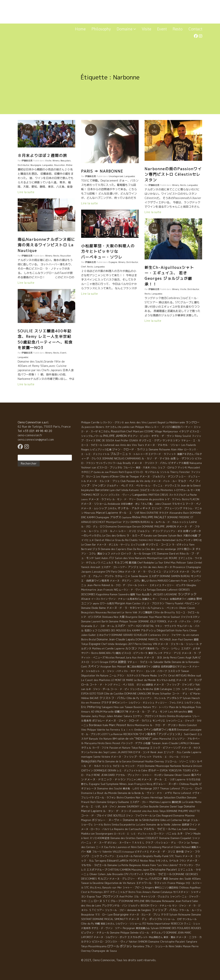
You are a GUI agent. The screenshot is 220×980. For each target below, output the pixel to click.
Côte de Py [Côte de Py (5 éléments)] (133, 698)
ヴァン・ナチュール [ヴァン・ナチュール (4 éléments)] (161, 906)
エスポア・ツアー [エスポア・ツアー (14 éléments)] (125, 626)
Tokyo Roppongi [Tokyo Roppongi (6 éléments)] (140, 748)
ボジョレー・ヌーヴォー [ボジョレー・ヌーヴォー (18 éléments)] (107, 820)
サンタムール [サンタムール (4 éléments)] (190, 919)
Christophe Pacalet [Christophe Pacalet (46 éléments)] (163, 870)
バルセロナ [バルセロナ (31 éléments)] (155, 879)
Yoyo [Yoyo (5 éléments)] (138, 594)
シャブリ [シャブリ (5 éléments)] (163, 676)
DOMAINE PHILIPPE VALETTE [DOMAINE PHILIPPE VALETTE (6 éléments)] (183, 811)
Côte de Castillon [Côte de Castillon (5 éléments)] (114, 694)
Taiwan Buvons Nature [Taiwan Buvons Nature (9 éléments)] (138, 707)
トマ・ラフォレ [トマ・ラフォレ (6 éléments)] (173, 499)
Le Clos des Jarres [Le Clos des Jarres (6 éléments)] (153, 549)
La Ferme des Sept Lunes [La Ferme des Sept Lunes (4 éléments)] (102, 752)
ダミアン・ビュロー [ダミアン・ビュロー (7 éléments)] (139, 436)
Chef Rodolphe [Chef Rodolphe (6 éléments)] (146, 563)
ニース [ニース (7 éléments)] (100, 847)
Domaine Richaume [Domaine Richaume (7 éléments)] (159, 449)
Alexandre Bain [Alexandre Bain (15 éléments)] (179, 513)
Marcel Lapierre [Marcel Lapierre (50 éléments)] (107, 513)
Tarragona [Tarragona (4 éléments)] (100, 861)
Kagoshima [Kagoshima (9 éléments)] (103, 594)
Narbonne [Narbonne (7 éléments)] (176, 766)
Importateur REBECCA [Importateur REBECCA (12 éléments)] (169, 924)
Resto (178, 29)
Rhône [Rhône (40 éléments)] (136, 517)
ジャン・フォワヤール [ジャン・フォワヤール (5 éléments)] (173, 635)
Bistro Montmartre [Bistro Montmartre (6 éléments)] (138, 725)
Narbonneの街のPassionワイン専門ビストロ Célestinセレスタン (173, 174)
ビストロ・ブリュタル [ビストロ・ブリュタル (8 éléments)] (110, 467)
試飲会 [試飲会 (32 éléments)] (122, 662)
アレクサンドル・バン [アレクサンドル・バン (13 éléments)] (115, 905)
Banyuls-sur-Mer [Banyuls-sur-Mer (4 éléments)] (112, 888)
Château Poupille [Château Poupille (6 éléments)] (189, 784)
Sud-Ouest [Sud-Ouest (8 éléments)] (190, 734)
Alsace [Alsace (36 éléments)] (86, 599)
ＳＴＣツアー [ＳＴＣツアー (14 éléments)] (97, 910)
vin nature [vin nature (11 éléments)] (192, 635)
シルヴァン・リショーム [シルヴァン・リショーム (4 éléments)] (128, 924)
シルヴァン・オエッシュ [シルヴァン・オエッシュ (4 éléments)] (141, 703)
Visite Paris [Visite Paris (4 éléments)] (182, 630)
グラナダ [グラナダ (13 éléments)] (106, 703)
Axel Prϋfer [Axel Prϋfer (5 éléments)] (126, 897)
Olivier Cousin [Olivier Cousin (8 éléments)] (187, 608)
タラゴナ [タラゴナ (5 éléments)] (164, 513)
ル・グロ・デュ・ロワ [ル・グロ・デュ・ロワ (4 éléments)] (93, 527)
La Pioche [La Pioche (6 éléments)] (192, 495)
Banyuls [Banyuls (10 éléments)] (94, 739)
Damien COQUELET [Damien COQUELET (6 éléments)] (147, 838)
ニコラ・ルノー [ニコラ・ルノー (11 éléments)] (109, 531)
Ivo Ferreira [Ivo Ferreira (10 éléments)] (113, 730)
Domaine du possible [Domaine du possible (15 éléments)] (150, 499)
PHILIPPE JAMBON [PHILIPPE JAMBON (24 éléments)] (115, 436)
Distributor (23, 165)
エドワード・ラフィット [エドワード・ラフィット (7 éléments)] (162, 454)
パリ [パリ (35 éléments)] (111, 558)
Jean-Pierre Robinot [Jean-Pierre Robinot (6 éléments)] (99, 585)
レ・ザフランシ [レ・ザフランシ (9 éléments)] (185, 458)
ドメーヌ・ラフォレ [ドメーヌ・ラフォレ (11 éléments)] (100, 499)
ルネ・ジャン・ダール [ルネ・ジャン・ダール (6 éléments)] (98, 689)
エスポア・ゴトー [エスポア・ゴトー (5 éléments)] (139, 802)
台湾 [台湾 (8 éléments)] (173, 458)
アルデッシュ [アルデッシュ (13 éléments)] (148, 630)
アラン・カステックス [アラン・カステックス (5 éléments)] (129, 676)
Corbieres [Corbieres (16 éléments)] (154, 635)
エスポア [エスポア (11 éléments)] (154, 576)
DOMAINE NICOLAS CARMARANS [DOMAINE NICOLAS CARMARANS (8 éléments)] (122, 458)
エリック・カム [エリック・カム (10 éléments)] (173, 752)
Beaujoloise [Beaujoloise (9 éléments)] (88, 915)
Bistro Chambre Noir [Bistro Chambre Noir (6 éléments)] (129, 798)
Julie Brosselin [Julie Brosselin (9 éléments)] (115, 874)
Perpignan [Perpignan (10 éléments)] (129, 928)
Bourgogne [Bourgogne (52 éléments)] (121, 914)
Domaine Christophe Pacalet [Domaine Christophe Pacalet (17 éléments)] (167, 941)
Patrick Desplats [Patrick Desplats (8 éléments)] (143, 856)
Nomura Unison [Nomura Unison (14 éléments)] (192, 766)
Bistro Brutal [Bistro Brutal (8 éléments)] (88, 639)
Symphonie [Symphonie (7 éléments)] (112, 784)
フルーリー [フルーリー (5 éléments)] (129, 468)
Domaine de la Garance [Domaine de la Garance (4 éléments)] (118, 761)
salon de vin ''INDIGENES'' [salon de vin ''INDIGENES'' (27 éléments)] (134, 739)
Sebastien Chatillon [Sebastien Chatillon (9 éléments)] (175, 797)
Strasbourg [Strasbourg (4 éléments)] (155, 847)
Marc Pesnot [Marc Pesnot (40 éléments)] (118, 725)
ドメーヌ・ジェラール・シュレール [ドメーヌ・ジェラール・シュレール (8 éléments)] (178, 644)
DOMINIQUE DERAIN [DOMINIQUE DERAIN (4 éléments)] (105, 770)
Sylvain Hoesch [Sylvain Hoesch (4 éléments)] (191, 698)
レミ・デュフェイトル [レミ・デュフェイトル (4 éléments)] (129, 770)
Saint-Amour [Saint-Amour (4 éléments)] (189, 829)
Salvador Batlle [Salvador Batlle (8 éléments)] (162, 662)
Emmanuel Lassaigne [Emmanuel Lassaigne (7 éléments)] (189, 730)
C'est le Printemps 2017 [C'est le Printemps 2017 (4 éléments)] (95, 892)
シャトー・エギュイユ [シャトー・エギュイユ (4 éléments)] (149, 585)
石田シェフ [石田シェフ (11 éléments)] (91, 630)
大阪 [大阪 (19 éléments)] (122, 617)
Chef (83, 267)
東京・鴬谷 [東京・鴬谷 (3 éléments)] (170, 937)
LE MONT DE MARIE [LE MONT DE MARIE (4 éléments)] (122, 680)
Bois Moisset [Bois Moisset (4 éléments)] (119, 667)
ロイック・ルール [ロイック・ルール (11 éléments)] (131, 554)
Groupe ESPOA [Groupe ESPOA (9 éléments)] (109, 662)
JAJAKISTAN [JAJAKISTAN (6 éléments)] (125, 752)
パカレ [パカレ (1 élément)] (154, 468)
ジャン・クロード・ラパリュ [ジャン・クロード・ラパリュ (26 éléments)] (130, 449)
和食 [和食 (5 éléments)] (89, 852)
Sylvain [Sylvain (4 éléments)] (155, 928)
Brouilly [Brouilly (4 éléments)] (127, 463)
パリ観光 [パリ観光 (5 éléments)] (116, 653)
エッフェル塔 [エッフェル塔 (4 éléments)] (138, 545)
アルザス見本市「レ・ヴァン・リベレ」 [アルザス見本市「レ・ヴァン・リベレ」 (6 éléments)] (159, 649)
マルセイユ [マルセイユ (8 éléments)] (178, 504)
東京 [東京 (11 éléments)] (166, 879)
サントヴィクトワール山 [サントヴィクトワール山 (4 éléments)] (109, 463)
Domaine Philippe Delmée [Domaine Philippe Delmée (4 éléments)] (124, 933)
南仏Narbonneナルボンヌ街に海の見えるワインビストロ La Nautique (46, 245)
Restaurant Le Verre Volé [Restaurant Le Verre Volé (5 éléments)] (122, 612)
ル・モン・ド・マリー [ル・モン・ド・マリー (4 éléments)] (124, 499)
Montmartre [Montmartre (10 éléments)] (89, 590)
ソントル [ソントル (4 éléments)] (165, 472)
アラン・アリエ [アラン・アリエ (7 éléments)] (172, 653)
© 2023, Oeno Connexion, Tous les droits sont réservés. (119, 960)
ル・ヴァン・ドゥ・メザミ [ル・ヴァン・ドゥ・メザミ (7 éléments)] (157, 793)
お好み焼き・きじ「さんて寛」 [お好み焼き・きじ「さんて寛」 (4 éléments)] (137, 504)
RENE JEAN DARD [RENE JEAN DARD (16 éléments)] (104, 775)
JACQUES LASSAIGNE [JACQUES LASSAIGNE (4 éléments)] (165, 594)
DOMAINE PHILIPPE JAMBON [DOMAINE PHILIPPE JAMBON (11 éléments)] (159, 526)
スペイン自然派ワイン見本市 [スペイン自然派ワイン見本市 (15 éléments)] (160, 730)
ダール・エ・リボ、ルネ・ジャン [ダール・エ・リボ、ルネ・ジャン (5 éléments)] (99, 807)
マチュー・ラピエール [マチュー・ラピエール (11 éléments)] (140, 662)
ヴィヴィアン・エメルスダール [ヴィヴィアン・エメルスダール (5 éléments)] (116, 856)
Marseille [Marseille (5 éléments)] (109, 712)
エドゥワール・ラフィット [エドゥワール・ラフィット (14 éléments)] (151, 883)
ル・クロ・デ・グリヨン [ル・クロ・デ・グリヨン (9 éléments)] (164, 725)
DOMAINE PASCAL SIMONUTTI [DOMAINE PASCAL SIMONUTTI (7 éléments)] (110, 919)
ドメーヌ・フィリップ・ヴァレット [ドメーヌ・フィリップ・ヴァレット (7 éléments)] (131, 757)
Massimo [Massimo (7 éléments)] (137, 870)
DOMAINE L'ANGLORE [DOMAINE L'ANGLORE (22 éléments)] (138, 693)
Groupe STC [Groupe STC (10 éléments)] (149, 554)
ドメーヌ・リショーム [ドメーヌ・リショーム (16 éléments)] (94, 504)
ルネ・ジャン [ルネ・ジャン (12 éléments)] (185, 834)
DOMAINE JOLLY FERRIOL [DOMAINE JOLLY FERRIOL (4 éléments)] (153, 621)
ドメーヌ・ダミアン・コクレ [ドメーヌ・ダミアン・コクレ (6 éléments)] (125, 581)
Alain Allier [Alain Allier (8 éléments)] (177, 449)
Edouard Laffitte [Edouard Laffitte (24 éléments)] (118, 860)
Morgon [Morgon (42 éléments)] (120, 603)
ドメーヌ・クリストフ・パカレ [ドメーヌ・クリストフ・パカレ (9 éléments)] (150, 463)
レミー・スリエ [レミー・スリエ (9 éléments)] (127, 531)
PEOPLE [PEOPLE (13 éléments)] (134, 861)
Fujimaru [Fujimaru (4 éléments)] (156, 608)
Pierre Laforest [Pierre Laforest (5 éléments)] (182, 793)
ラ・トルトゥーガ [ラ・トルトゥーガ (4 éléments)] (138, 454)
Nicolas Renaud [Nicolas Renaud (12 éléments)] (115, 657)
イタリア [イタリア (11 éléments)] (184, 431)
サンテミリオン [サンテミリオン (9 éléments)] (171, 440)
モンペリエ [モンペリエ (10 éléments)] (159, 721)
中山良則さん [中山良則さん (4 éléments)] (156, 937)
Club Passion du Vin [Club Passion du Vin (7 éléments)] (132, 481)
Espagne (113, 262)
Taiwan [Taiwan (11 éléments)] (156, 743)
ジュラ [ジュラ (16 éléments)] (96, 549)
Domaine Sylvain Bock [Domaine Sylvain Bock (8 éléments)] (170, 535)
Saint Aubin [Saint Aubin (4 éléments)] (101, 558)
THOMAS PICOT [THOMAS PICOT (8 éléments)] (90, 495)
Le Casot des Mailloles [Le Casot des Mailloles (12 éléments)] (96, 680)
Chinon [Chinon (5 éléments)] (193, 630)
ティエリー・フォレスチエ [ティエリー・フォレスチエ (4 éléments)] (169, 703)
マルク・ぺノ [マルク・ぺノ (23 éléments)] (186, 481)
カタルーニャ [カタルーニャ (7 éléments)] (123, 576)
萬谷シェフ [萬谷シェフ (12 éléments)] (104, 554)
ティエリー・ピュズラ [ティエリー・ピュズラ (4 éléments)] (174, 585)
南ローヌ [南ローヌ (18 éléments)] (189, 549)
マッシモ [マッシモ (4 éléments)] (182, 468)
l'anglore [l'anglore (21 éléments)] (192, 941)
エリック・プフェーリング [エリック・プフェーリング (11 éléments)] (167, 508)
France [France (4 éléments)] (171, 883)
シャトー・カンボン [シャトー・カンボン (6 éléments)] (153, 775)
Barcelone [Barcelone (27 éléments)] (102, 490)
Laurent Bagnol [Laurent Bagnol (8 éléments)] (156, 422)
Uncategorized (116, 176)
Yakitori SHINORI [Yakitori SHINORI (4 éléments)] (138, 942)
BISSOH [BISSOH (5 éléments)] (145, 906)
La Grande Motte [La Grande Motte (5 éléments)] (192, 802)
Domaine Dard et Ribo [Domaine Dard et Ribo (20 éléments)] (171, 553)
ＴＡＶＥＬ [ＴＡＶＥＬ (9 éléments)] (138, 843)
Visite (147, 29)
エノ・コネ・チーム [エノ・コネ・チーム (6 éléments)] (104, 626)
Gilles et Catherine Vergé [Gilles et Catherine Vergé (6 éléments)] (175, 820)
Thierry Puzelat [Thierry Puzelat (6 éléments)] (174, 603)
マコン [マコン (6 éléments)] (126, 522)
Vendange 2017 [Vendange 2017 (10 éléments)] (150, 788)
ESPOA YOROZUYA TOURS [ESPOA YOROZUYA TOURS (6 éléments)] (175, 770)
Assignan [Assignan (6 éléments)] (106, 667)
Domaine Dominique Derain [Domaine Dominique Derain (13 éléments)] (123, 526)
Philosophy (101, 29)
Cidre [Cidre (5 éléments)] (144, 770)
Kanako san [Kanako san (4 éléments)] (150, 536)
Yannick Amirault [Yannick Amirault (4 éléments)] (91, 567)
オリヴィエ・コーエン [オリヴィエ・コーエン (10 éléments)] (158, 545)
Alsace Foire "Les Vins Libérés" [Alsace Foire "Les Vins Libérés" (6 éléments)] (160, 865)
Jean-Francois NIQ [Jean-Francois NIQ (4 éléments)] (108, 590)
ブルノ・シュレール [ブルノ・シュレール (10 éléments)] (156, 946)
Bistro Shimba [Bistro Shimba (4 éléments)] (167, 716)
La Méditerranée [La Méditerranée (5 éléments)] (175, 422)
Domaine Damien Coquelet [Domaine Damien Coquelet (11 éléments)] (175, 838)
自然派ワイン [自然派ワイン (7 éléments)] (189, 825)
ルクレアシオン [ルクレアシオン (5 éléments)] (184, 540)
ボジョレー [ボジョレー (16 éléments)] (99, 721)
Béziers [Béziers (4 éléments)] (100, 427)
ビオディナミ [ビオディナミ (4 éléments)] (142, 852)
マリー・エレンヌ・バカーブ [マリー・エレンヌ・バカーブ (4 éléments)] (151, 671)
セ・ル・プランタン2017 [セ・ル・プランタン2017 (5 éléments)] (95, 734)
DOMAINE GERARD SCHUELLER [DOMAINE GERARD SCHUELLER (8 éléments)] (129, 635)
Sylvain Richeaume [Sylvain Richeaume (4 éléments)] (180, 915)
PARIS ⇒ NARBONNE (102, 171)
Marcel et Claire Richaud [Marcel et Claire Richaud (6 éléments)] (176, 847)
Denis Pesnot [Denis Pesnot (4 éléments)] (113, 743)
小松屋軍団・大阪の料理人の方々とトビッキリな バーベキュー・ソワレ (141, 251)
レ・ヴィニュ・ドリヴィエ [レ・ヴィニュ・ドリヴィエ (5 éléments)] (162, 486)
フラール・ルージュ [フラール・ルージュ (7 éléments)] (190, 910)
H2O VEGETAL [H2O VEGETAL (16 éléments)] (145, 626)
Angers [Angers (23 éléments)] (149, 887)
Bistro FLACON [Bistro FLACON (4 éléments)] (191, 499)
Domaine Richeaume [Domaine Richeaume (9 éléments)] (163, 901)
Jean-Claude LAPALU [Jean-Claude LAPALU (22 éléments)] (175, 743)
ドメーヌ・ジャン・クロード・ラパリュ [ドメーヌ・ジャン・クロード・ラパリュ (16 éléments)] (129, 721)
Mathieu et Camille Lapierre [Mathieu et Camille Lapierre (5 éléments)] (108, 649)
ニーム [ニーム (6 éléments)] (113, 676)
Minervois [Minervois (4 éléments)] (90, 513)
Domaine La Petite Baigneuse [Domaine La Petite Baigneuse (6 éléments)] (124, 865)
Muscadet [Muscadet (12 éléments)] (194, 467)
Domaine (126, 29)
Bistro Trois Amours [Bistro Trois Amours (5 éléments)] (140, 892)
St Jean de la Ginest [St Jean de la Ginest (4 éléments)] (189, 486)
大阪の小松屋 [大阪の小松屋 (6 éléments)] (190, 536)
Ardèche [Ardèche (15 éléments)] (148, 689)
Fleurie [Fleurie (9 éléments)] (145, 675)
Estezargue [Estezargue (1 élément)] (128, 852)
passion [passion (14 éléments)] (90, 427)
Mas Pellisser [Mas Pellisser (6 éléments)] (178, 563)
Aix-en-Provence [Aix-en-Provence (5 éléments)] (91, 703)
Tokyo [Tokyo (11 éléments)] (85, 644)
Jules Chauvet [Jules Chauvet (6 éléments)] (163, 504)
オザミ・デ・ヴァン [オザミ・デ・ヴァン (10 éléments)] (163, 436)
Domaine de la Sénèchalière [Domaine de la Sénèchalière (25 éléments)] (141, 820)
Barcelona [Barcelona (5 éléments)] (139, 946)
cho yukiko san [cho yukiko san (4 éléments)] (126, 427)
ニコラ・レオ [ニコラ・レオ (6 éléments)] (180, 689)
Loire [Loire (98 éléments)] (193, 522)
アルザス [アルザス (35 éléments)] (115, 517)
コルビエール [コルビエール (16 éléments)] (147, 490)
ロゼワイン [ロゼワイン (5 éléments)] (87, 770)
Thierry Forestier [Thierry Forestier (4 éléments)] (180, 472)
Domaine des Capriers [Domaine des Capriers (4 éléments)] (114, 549)
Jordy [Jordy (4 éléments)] (147, 481)
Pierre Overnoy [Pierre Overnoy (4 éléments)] (143, 644)
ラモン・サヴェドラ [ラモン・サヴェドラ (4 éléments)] (166, 626)
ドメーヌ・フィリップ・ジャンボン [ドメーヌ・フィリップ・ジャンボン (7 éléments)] (174, 685)
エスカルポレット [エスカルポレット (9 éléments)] (138, 937)
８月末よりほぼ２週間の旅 (42, 155)
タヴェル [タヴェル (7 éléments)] (86, 748)
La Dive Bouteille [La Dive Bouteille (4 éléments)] (149, 807)
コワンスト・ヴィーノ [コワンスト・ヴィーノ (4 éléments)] (120, 495)
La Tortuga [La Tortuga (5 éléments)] (149, 590)
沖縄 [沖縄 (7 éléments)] (97, 924)
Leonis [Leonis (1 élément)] (84, 499)
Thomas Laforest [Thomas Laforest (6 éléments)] (170, 789)
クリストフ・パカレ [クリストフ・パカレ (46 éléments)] (113, 698)
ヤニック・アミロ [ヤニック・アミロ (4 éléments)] (135, 766)
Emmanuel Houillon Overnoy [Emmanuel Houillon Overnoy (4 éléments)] (148, 761)
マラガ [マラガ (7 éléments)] (165, 915)
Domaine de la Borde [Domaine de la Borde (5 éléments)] (129, 793)
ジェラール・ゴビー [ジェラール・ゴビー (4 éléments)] (116, 910)
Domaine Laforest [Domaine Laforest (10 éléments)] (167, 590)
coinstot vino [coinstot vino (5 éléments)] (139, 811)
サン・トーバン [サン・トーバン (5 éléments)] (160, 707)
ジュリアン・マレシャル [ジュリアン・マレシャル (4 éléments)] (153, 698)
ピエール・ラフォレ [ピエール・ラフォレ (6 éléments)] (105, 798)
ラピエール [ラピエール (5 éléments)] (118, 766)
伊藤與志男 (27, 161)
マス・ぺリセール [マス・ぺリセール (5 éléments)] (138, 486)
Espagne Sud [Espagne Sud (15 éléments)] (97, 784)
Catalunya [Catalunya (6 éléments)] (166, 892)
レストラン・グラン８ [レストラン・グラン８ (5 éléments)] (112, 422)
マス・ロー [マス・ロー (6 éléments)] (101, 915)
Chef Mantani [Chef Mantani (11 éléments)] (135, 431)
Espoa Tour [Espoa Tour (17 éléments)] (94, 896)
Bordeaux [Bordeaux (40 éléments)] (95, 725)
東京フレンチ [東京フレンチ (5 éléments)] (155, 653)
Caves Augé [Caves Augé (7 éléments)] (185, 657)
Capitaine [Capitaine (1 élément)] (127, 517)
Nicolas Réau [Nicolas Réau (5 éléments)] (147, 861)
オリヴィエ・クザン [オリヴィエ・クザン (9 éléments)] (150, 440)
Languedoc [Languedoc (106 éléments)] (140, 495)
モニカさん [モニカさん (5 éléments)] (104, 431)
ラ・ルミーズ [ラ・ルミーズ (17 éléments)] (135, 535)
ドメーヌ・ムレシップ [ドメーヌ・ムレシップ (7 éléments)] (94, 508)
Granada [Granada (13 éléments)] (87, 626)
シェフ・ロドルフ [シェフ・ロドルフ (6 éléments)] (167, 468)
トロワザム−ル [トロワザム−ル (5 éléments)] (182, 490)
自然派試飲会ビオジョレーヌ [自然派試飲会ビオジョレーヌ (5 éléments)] (176, 667)
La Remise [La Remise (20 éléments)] (116, 734)
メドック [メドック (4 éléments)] (115, 554)
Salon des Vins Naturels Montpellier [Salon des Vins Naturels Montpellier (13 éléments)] (139, 558)
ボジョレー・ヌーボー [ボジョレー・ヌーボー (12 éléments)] (166, 784)
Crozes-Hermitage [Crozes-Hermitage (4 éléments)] (152, 798)
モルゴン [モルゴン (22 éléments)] (103, 879)
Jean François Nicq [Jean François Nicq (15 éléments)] (140, 784)
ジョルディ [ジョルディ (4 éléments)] (134, 906)
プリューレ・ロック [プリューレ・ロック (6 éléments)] (192, 789)
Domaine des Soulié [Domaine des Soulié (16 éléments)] (110, 788)
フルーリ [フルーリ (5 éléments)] (97, 852)
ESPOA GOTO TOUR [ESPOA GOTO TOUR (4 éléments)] (92, 694)
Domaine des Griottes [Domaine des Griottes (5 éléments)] (123, 838)
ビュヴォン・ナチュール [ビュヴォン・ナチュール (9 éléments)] (95, 933)
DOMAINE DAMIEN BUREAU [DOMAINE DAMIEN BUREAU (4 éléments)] (175, 576)
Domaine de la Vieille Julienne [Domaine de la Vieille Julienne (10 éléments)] (163, 825)
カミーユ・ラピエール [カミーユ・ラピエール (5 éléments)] (187, 612)
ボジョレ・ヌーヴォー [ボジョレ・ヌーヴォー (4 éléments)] (119, 843)
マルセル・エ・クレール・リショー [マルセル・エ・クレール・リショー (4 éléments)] (171, 757)
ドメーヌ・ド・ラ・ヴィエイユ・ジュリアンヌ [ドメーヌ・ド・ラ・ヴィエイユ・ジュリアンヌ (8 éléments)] (152, 572)
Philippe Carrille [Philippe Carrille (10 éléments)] (90, 422)
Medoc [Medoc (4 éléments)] (154, 676)
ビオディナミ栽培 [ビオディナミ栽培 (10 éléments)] (179, 463)
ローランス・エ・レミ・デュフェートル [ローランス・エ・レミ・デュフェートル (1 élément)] (133, 834)
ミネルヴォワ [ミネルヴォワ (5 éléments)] (104, 635)
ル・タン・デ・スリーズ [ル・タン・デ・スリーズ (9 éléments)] (117, 811)
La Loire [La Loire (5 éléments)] (141, 825)
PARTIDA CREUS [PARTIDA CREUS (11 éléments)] (158, 495)
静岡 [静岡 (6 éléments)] (190, 712)
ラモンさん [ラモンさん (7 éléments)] (162, 861)
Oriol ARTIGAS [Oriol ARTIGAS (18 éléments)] (177, 675)
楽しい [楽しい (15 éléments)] (145, 581)
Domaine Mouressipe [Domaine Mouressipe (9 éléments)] (157, 766)
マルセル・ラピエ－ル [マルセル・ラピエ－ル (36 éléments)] (157, 829)
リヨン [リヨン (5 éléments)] (193, 761)
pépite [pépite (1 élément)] (96, 604)
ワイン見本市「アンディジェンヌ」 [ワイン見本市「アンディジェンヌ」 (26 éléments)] (161, 734)
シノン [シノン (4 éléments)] (104, 495)
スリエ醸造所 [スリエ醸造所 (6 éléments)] (145, 612)
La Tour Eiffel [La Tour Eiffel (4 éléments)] (162, 563)
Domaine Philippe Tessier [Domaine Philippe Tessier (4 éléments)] (123, 621)
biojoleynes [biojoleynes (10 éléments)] (88, 490)
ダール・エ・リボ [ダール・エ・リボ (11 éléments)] (129, 513)
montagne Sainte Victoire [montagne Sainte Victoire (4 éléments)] (96, 757)
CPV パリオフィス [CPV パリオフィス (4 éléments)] (134, 874)
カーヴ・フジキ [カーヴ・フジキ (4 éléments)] (100, 748)
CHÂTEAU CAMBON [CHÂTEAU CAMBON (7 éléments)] (119, 870)
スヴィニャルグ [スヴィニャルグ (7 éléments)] (119, 892)
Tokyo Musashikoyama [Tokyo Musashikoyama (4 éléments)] (94, 946)
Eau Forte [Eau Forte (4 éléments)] (110, 847)
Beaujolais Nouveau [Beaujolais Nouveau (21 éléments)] (94, 612)
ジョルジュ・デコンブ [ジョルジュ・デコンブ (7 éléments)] (150, 531)
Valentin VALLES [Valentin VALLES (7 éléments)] (112, 852)
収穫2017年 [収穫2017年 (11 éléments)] (121, 712)
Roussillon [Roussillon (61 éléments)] (118, 431)
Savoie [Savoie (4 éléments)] (135, 576)
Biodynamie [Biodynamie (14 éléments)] (184, 716)
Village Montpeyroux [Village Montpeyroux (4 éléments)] (166, 431)
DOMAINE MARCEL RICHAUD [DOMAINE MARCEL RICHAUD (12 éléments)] (153, 639)
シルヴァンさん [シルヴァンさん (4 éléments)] (192, 703)
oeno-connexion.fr (30, 435)
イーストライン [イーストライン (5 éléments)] (99, 599)
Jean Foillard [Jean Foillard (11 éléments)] (183, 901)
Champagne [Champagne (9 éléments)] (102, 517)
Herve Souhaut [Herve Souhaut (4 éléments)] (171, 617)
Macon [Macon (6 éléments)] (158, 617)
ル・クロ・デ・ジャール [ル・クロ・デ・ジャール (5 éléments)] (124, 585)
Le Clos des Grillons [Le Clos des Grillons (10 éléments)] (114, 535)
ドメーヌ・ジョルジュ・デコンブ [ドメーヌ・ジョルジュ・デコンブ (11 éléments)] (159, 476)
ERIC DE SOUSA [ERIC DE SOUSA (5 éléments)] (105, 440)
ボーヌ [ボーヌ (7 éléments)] (168, 567)
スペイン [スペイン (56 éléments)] (94, 666)
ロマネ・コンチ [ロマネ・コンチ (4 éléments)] (141, 752)
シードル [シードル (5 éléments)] (98, 825)
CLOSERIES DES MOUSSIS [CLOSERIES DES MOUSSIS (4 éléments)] (112, 630)
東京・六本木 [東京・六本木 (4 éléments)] (143, 468)
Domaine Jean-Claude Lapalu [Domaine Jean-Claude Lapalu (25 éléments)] (116, 639)
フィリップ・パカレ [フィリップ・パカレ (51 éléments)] (165, 910)
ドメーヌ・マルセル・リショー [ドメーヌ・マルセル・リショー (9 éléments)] (163, 445)
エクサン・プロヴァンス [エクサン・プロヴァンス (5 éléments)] (146, 716)
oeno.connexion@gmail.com (36, 440)
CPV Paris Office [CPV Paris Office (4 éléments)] (115, 572)
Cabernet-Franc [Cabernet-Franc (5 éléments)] (178, 581)
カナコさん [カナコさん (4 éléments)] (111, 427)
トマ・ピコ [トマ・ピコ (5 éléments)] (87, 617)
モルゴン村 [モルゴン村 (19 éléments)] (121, 562)
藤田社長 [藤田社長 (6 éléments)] (176, 802)
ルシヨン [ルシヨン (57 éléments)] (131, 648)
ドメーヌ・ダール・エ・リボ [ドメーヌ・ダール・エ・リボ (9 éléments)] (158, 779)
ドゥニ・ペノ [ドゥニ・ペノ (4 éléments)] (120, 685)
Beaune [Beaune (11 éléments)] (143, 576)
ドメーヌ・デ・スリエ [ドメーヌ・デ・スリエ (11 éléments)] (162, 852)
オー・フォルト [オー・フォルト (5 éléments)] (161, 599)
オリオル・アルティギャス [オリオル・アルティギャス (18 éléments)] (134, 508)
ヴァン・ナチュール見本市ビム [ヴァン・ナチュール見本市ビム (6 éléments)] (125, 599)
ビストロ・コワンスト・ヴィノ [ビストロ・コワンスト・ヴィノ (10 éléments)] (110, 942)
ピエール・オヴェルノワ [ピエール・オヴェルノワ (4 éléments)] (152, 933)
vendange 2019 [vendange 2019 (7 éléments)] (174, 549)
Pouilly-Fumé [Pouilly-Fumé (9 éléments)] (161, 856)
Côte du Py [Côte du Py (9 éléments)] (88, 924)
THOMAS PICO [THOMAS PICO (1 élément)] (146, 540)
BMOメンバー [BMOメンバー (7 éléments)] (120, 703)
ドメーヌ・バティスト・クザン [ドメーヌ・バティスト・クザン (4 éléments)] (184, 621)
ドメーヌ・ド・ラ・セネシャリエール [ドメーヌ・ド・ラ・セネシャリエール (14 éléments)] (128, 608)
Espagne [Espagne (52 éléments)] (95, 644)
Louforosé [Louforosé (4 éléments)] (109, 445)
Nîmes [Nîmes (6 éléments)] (123, 784)
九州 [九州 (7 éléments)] (195, 657)
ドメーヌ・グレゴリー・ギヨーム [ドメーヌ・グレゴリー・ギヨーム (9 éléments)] (129, 879)
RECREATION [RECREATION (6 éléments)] (131, 734)
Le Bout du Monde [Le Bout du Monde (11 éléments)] (145, 680)
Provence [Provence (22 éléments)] (179, 567)
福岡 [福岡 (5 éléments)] (133, 594)
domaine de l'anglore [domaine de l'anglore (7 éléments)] (139, 910)
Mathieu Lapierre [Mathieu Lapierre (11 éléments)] (160, 802)
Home (80, 29)
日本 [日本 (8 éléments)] (157, 689)
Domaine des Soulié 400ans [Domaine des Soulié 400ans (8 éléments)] (185, 879)
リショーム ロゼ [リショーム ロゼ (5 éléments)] (172, 919)
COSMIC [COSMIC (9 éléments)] (149, 431)
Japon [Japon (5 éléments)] (146, 870)
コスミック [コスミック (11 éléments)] (174, 671)
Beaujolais (66, 161)
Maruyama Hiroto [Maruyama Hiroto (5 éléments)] (94, 743)
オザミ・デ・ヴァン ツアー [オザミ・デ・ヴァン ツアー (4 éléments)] (107, 928)
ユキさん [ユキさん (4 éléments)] (112, 508)
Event (162, 29)
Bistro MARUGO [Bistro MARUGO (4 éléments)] (159, 581)
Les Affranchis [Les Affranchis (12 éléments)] (178, 712)
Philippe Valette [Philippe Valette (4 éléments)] (96, 730)
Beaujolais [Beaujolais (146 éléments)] (89, 761)
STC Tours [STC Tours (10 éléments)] (176, 856)
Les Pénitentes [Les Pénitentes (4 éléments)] (164, 490)
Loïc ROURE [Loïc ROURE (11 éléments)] (170, 558)
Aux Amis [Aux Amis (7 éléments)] (138, 657)
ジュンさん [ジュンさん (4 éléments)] (136, 689)
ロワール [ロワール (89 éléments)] (113, 946)
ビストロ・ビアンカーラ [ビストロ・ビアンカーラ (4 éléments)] (135, 653)
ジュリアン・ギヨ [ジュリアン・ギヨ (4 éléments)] (173, 531)
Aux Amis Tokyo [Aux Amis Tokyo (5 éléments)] (156, 811)
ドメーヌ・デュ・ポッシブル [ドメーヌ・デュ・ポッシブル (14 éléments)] (145, 919)
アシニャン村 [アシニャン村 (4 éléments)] (134, 780)
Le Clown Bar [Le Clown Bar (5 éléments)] (89, 545)
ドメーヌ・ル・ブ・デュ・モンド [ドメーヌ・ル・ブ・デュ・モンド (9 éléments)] (148, 712)
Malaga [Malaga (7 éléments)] (180, 883)
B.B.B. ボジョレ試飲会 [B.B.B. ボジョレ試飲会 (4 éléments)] (141, 685)
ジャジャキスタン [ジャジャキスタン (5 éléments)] (190, 617)
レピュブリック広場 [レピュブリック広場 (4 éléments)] (101, 450)
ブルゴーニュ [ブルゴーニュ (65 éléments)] (119, 454)
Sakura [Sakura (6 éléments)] (128, 716)
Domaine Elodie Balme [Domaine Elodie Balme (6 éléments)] (93, 608)
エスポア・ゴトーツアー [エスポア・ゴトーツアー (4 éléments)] (114, 567)
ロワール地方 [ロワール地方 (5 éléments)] (107, 603)
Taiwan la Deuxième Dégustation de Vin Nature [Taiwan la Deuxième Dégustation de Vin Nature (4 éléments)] (108, 883)
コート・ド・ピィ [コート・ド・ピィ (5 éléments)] (120, 689)
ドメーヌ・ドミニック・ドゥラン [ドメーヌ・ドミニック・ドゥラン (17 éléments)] (105, 779)
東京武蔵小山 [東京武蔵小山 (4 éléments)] (143, 928)
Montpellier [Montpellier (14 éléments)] (114, 522)
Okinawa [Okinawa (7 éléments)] (194, 743)
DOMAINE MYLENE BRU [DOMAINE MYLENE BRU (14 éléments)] (136, 901)
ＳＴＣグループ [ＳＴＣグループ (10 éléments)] (112, 901)
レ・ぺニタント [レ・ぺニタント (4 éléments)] (170, 608)
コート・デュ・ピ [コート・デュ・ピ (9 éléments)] (182, 694)
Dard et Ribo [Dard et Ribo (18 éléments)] (103, 540)
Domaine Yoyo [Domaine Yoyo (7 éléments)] (146, 617)
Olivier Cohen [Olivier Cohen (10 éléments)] (98, 874)
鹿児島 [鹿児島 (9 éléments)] (133, 563)
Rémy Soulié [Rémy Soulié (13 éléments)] (183, 436)
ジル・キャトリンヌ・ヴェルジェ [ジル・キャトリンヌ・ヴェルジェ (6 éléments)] (152, 897)
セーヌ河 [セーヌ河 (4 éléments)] (195, 490)
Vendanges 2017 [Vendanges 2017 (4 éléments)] (124, 644)
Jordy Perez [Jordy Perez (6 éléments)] (170, 658)
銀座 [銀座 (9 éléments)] (196, 639)
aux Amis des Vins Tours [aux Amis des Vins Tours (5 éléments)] (130, 445)
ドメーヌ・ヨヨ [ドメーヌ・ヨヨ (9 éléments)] (153, 657)
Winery (56, 161)
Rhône (69, 165)
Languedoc (48, 165)
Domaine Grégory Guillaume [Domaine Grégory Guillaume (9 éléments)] (113, 802)
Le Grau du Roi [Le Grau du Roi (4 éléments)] (120, 540)
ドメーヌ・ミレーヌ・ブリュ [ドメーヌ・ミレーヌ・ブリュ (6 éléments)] (145, 915)
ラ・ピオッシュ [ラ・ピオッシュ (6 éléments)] (180, 545)
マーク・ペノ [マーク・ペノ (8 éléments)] (193, 504)
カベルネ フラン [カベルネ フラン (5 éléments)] (178, 861)
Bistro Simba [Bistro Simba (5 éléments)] (111, 825)
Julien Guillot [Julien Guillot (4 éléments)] (88, 635)
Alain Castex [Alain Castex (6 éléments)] (133, 603)
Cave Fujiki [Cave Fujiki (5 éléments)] (194, 689)
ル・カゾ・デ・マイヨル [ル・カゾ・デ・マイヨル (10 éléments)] (156, 458)
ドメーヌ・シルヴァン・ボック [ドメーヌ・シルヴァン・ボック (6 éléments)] (110, 937)
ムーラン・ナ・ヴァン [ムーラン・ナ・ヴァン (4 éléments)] (131, 590)
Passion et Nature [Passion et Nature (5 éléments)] (120, 748)
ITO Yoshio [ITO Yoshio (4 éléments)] (148, 924)
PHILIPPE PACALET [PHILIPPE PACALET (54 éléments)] (154, 517)
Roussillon (60, 165)
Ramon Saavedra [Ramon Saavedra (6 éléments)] (120, 594)
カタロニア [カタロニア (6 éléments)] (87, 472)
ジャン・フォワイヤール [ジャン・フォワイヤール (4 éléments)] (139, 816)
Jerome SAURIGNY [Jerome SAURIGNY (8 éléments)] (128, 806)
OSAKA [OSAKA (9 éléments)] (134, 440)
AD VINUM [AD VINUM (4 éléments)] (97, 712)
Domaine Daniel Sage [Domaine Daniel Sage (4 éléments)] (171, 807)
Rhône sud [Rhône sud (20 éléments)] (194, 675)
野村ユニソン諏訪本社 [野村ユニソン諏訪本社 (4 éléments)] (167, 888)
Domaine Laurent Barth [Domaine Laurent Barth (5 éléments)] (95, 621)
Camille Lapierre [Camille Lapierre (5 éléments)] (192, 752)
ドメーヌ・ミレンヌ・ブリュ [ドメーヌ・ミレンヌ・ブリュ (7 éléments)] (103, 481)
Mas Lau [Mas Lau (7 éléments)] (176, 829)
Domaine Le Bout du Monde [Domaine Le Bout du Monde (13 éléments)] (99, 793)
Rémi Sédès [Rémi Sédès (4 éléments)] (175, 946)
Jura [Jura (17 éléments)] (128, 657)
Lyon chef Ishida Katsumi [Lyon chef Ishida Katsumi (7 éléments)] (124, 490)
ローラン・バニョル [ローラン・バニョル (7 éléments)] (165, 834)
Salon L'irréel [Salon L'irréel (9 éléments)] (194, 563)
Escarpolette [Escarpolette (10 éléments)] (127, 825)
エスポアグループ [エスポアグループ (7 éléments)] (97, 870)
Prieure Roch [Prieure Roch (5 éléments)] (117, 472)
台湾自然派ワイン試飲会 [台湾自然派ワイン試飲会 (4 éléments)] (183, 599)
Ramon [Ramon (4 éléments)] (156, 892)
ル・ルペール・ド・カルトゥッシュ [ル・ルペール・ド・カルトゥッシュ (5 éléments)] (170, 522)
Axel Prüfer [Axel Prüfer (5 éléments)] (122, 440)
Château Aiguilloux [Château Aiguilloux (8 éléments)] (190, 887)
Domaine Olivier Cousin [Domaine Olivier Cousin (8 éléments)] (177, 775)
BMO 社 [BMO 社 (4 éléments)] (198, 540)
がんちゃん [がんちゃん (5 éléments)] (96, 888)
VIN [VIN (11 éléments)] (155, 644)
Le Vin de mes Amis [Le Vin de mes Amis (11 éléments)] (152, 567)
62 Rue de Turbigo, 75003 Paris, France (44, 427)
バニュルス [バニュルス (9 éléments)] (107, 563)
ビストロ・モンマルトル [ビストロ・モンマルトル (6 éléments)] (146, 472)
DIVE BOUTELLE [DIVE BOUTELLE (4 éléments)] (116, 816)
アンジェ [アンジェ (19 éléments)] (133, 567)
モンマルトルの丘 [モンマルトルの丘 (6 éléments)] (166, 680)
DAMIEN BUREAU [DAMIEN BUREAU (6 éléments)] (140, 522)
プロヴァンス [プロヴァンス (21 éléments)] (110, 896)
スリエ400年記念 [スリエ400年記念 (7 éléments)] (100, 838)
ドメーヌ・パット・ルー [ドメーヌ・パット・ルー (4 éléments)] (164, 481)
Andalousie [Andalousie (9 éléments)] (114, 504)
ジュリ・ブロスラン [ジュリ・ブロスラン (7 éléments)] (153, 603)
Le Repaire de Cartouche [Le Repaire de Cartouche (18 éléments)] (126, 829)
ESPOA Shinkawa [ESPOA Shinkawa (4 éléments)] (103, 617)
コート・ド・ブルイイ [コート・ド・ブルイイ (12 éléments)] (94, 815)
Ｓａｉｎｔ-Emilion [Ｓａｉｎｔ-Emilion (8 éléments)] (132, 730)
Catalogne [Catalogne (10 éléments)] (166, 689)
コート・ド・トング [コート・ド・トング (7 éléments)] (101, 685)
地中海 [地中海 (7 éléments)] (180, 852)
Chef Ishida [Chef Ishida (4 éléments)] (108, 644)
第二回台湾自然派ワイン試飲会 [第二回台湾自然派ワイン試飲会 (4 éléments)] (144, 667)
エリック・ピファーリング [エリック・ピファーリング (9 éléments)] (165, 748)
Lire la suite (26, 192)
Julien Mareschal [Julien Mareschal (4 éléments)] (162, 739)
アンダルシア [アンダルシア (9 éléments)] (174, 698)
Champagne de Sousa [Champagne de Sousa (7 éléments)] (104, 951)
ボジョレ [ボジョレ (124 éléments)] (126, 946)
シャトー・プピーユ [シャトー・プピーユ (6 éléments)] (133, 888)
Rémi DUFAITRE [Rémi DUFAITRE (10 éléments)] (149, 513)
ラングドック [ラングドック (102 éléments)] (187, 594)
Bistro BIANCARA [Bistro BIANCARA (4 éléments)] (101, 653)
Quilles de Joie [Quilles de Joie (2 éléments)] (101, 472)
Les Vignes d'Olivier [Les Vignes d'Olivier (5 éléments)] (108, 477)
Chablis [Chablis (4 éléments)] (133, 540)
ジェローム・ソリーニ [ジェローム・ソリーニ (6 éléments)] (177, 761)
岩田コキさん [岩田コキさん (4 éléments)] (108, 924)
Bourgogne (36, 165)
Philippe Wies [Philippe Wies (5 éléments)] (143, 427)
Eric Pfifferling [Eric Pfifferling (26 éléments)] (91, 707)
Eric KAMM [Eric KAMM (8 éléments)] (133, 630)
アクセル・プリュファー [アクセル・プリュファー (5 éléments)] (128, 775)
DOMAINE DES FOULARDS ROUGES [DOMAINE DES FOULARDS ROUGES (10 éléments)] (180, 928)
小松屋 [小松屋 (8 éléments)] (147, 743)
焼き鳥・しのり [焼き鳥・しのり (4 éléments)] (131, 789)
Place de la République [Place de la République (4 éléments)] (182, 707)
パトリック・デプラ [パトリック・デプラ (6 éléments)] (132, 743)
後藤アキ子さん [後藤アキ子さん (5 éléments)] (185, 454)
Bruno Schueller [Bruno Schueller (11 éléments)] (162, 694)
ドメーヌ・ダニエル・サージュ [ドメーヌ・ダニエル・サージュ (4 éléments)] (113, 545)
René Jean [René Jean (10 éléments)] (157, 752)
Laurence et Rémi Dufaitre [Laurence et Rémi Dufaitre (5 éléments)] (132, 847)
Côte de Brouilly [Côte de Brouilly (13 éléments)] (164, 612)
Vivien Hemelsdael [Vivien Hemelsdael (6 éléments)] (165, 540)
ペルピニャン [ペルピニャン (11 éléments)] (192, 603)
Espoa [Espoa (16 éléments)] (129, 472)
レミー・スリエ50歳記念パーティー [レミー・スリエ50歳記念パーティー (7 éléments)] (172, 427)
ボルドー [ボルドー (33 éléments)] (154, 770)
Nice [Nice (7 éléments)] (116, 617)
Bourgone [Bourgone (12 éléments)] (132, 617)
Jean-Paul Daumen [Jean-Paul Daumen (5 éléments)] (182, 640)
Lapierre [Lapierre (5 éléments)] (180, 780)
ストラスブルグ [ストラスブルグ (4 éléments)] (177, 495)
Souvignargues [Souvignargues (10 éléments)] (104, 834)
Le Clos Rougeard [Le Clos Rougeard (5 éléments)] (163, 816)
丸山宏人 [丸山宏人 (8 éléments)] (147, 594)
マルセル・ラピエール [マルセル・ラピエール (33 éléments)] (158, 874)
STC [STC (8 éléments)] (87, 887)
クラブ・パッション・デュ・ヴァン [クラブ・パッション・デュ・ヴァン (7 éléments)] (166, 843)
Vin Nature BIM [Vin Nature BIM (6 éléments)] (108, 739)
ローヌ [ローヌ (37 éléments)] (98, 901)
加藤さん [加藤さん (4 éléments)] (147, 599)
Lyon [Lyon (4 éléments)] (110, 915)
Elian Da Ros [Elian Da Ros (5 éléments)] (134, 549)
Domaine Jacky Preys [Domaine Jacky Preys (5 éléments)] (93, 716)
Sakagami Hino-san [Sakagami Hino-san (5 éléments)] (113, 707)
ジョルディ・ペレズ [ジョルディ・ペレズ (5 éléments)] (117, 486)
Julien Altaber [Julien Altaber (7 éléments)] (115, 716)
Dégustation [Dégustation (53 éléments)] (166, 630)
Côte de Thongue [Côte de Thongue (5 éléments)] (129, 477)
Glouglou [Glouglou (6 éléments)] (191, 585)
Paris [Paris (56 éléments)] (101, 761)
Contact (195, 29)
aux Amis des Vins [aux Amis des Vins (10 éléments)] (136, 422)
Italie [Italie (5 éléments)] (105, 725)
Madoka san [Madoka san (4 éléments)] (88, 834)
